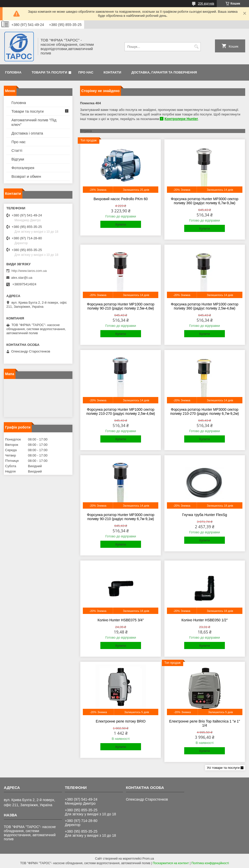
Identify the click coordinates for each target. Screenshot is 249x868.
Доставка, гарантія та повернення (164, 72)
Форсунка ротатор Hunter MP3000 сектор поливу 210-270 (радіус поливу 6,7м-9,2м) (205, 411)
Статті (17, 150)
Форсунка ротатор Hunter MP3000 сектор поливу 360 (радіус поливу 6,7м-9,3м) (205, 201)
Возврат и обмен (26, 176)
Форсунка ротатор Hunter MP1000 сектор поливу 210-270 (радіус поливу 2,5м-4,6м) (121, 411)
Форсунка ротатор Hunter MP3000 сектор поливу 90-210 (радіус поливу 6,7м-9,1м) (121, 517)
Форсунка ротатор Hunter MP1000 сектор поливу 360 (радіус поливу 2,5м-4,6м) (205, 306)
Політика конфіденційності (210, 863)
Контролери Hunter (181, 119)
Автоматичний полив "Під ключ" (34, 122)
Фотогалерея (23, 168)
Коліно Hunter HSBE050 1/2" (205, 620)
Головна (13, 72)
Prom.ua (148, 859)
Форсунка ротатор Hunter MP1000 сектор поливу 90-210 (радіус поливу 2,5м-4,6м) (121, 306)
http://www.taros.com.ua (29, 271)
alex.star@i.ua (22, 278)
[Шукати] (196, 47)
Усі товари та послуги (223, 768)
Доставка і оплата (27, 133)
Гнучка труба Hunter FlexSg (205, 515)
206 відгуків (206, 4)
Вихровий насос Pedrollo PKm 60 (121, 199)
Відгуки (18, 159)
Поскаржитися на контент (171, 863)
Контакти (113, 72)
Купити (121, 224)
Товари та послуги (49, 72)
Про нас (86, 72)
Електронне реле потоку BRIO (121, 721)
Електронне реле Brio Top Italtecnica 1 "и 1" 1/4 (205, 723)
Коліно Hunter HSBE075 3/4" (121, 620)
